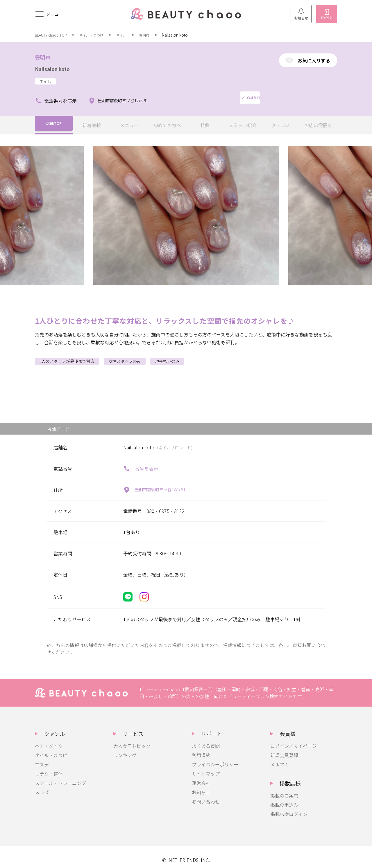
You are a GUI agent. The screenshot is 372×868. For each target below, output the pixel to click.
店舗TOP (54, 119)
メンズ (42, 786)
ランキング (125, 749)
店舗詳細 (181, 95)
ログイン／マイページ (294, 740)
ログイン (327, 14)
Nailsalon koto (58, 68)
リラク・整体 (49, 768)
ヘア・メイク (49, 740)
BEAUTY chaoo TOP (53, 35)
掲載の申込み (284, 799)
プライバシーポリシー (215, 759)
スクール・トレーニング (60, 777)
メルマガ (280, 759)
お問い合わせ (206, 796)
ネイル (131, 35)
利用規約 (201, 749)
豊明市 (156, 35)
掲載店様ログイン (289, 808)
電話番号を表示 (56, 95)
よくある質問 (206, 740)
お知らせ (301, 14)
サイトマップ (206, 768)
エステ (42, 759)
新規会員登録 (284, 749)
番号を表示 (141, 463)
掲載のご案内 (284, 790)
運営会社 (201, 777)
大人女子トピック (132, 740)
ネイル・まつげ (98, 35)
